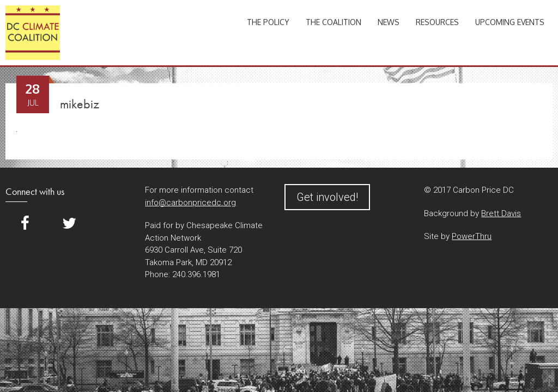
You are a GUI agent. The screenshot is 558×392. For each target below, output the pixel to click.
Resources (437, 22)
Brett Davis (501, 213)
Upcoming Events (510, 22)
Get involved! (327, 197)
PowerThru (472, 236)
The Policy (268, 22)
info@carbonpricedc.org (190, 203)
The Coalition (333, 22)
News (389, 22)
